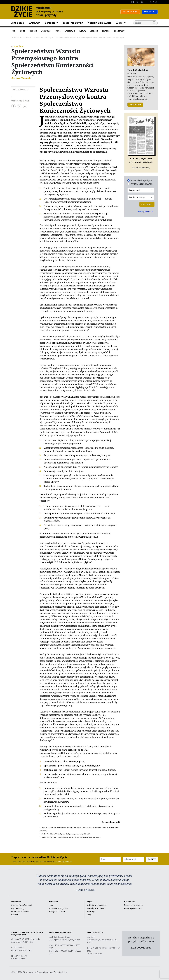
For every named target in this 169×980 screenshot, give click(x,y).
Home (22, 38)
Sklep (89, 915)
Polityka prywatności (133, 908)
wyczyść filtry (145, 212)
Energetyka (70, 31)
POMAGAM (135, 105)
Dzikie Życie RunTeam (96, 908)
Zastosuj (147, 204)
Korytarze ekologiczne (58, 908)
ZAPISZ (152, 859)
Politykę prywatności (63, 862)
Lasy (51, 905)
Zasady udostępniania (133, 905)
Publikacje (91, 912)
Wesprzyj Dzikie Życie (99, 23)
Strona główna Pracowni (22, 905)
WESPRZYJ (150, 12)
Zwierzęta (46, 31)
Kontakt (15, 915)
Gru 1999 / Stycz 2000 (49, 38)
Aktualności (18, 23)
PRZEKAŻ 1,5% (130, 12)
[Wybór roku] (141, 190)
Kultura (83, 31)
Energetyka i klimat (57, 912)
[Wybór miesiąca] (141, 197)
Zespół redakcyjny (73, 23)
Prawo (58, 31)
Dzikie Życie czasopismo (97, 905)
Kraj (14, 31)
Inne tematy (119, 31)
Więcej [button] (120, 23)
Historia (106, 31)
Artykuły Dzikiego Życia (141, 184)
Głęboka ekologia (18, 908)
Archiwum (35, 23)
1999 (37, 38)
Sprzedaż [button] (50, 23)
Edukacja (94, 31)
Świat (22, 31)
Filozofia (33, 31)
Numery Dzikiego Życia (141, 180)
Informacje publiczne (20, 912)
